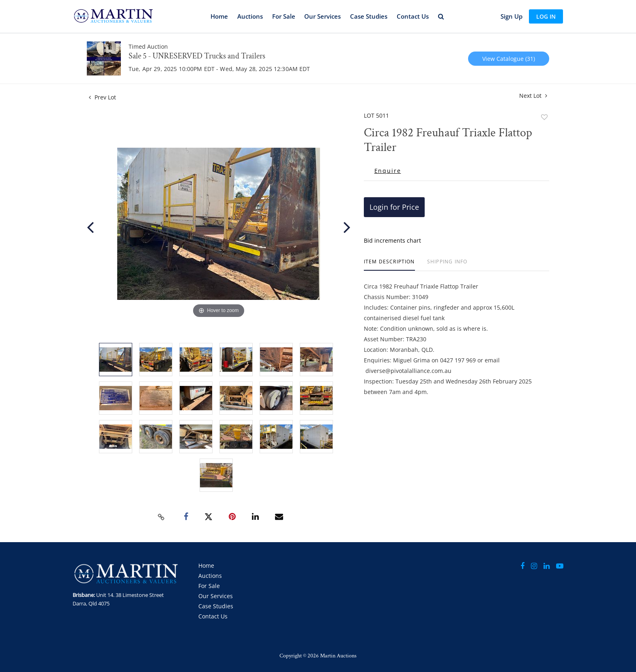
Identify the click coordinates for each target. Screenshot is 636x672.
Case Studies (369, 16)
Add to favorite (544, 117)
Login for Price (394, 207)
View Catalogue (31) (509, 59)
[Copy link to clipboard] (161, 517)
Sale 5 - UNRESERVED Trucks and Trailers (197, 56)
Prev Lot (102, 97)
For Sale (284, 16)
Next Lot (533, 96)
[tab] (389, 265)
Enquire (388, 171)
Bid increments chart (392, 240)
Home (219, 16)
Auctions (250, 16)
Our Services (322, 16)
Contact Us (413, 16)
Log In (546, 16)
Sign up (511, 16)
